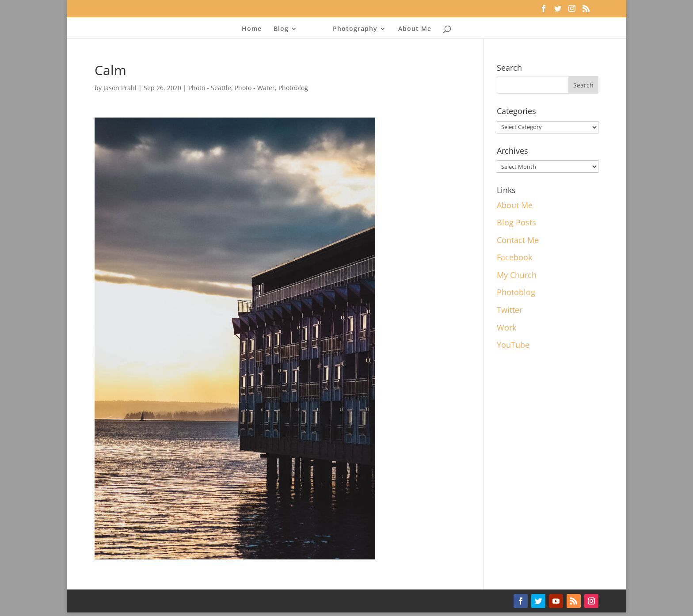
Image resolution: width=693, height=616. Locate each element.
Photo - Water (255, 88)
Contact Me (518, 240)
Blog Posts (516, 222)
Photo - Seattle (210, 88)
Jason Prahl (120, 88)
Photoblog (293, 88)
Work (506, 327)
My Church (517, 275)
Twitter (510, 310)
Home (254, 29)
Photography (352, 29)
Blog (284, 29)
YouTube (513, 345)
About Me (412, 29)
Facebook (514, 257)
